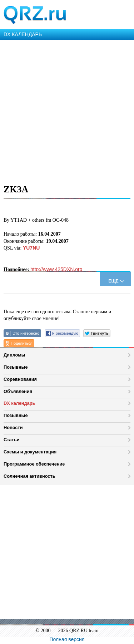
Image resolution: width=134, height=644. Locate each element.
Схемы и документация (30, 452)
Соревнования (20, 379)
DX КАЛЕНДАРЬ (23, 34)
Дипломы (14, 355)
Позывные (16, 367)
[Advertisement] (67, 111)
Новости (13, 427)
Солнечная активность (29, 476)
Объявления (18, 391)
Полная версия (67, 639)
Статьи (12, 440)
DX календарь (19, 403)
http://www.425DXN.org (56, 269)
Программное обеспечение (34, 464)
